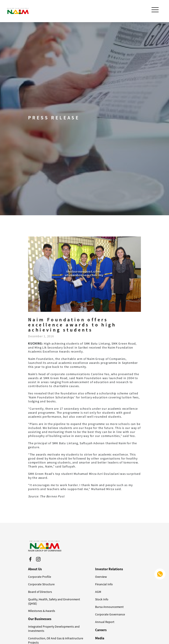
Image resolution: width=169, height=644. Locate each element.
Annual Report (105, 622)
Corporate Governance (110, 614)
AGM (98, 592)
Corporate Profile (40, 577)
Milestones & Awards (42, 611)
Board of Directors (40, 592)
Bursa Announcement (109, 607)
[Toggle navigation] (156, 10)
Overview (101, 577)
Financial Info (104, 584)
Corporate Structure (41, 584)
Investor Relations (109, 569)
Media (100, 638)
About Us (35, 569)
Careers (101, 630)
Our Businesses (40, 619)
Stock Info (102, 599)
